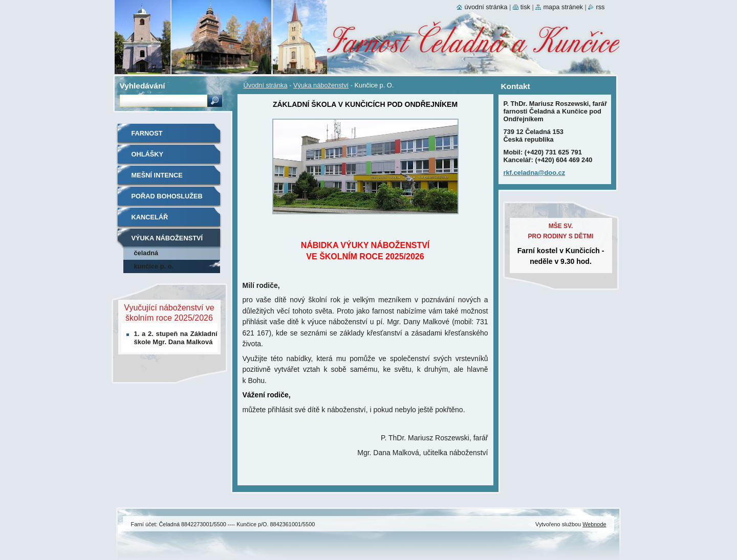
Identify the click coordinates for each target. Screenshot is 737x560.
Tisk (525, 7)
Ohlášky (148, 154)
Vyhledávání (143, 86)
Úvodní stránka (266, 85)
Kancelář (150, 217)
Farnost (147, 133)
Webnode (594, 524)
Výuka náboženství (321, 85)
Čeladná (146, 253)
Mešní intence (157, 175)
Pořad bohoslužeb (167, 196)
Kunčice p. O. (154, 266)
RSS (600, 7)
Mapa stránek (563, 7)
